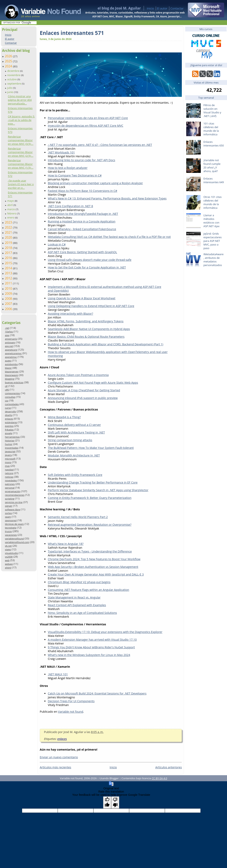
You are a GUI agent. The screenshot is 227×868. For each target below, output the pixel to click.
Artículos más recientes (55, 767)
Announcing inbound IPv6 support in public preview (83, 398)
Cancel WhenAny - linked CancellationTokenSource (82, 229)
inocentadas (12, 448)
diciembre (14, 71)
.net (7, 328)
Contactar (177, 8)
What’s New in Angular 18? (66, 544)
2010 (9, 288)
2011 (9, 283)
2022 (9, 227)
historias (10, 440)
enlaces (9, 419)
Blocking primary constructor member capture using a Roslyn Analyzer (95, 183)
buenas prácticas (14, 382)
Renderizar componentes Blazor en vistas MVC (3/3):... (21, 140)
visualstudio (11, 553)
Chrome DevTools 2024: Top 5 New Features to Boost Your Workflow (94, 559)
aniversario (11, 339)
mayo (11, 201)
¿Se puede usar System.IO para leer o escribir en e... (21, 184)
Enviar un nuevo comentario (59, 757)
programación (13, 491)
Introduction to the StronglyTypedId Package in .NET (83, 214)
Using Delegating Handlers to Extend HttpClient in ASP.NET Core (91, 306)
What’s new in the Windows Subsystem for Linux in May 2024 (89, 655)
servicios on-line (14, 502)
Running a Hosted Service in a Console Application (82, 221)
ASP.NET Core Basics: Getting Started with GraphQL (82, 252)
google (8, 433)
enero (11, 217)
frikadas (9, 430)
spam (8, 517)
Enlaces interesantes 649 (214, 180)
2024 (9, 66)
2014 (9, 268)
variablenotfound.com (17, 542)
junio (11, 92)
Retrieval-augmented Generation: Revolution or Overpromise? (90, 525)
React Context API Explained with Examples (77, 605)
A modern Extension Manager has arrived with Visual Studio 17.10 (92, 640)
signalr (8, 506)
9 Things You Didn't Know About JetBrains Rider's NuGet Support (91, 647)
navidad (9, 470)
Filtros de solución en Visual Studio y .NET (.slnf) (212, 111)
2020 (9, 237)
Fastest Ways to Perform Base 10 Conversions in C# (83, 191)
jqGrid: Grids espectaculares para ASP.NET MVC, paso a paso (212, 241)
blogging (9, 379)
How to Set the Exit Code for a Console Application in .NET (87, 267)
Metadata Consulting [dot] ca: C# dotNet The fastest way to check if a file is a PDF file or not (109, 237)
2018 (9, 248)
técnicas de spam (14, 524)
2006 (9, 309)
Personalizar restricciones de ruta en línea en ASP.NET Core (88, 118)
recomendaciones (15, 495)
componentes (12, 393)
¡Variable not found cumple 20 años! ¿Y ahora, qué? (212, 166)
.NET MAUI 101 (58, 674)
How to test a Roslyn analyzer (68, 168)
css (7, 401)
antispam (10, 342)
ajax (7, 335)
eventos (9, 426)
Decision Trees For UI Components (71, 701)
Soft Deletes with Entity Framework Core (75, 475)
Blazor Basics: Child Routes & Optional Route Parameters (86, 337)
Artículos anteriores (169, 767)
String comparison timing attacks (70, 440)
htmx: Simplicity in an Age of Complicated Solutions (82, 613)
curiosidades (12, 404)
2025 (9, 61)
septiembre (15, 84)
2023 (9, 222)
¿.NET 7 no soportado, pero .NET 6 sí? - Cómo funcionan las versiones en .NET (100, 145)
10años (9, 332)
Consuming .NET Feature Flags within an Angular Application (88, 590)
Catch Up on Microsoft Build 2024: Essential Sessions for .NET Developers (97, 693)
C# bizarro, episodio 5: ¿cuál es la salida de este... (21, 120)
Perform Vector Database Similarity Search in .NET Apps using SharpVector (98, 490)
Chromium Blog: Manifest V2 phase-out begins (79, 582)
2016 (9, 258)
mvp (7, 466)
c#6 (7, 390)
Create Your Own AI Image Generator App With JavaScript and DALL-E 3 (96, 574)
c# (6, 386)
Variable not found (71, 712)
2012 (9, 278)
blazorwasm (12, 375)
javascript (10, 451)
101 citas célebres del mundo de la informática (211, 129)
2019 (9, 243)
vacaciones (11, 535)
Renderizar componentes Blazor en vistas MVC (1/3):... (21, 164)
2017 (9, 253)
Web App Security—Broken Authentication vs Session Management (93, 567)
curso (8, 408)
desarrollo (10, 411)
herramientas (12, 437)
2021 (9, 232)
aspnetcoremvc (13, 353)
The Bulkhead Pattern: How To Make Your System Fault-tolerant (91, 448)
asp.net (9, 346)
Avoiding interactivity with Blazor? (70, 314)
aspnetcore (11, 350)
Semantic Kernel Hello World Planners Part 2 (78, 517)
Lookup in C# (57, 244)
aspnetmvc (11, 357)
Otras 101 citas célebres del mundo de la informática (212, 202)
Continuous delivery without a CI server (74, 425)
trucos (8, 531)
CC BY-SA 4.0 (159, 778)
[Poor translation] (115, 802)
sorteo (8, 513)
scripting (10, 499)
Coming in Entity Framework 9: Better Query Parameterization (90, 498)
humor (9, 444)
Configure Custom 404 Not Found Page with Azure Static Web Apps (93, 383)
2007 (9, 304)
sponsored (11, 520)
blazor (8, 368)
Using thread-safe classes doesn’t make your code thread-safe (90, 260)
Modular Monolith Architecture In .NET (74, 455)
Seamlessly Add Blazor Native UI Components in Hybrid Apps (89, 329)
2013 (9, 273)
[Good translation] (107, 802)
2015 (9, 263)
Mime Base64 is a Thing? (64, 417)
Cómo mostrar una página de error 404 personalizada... (20, 100)
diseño (8, 415)
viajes (8, 549)
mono (8, 462)
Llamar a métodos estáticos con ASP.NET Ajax (211, 221)
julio (10, 88)
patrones (10, 484)
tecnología (10, 528)
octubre (12, 79)
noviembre (14, 75)
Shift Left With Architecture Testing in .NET (76, 432)
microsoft (10, 459)
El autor (162, 8)
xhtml (8, 568)
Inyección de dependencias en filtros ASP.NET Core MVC (86, 126)
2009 (9, 294)
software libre (12, 509)
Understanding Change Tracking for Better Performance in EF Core (93, 482)
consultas (10, 397)
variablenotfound (14, 538)
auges (8, 361)
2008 (9, 299)
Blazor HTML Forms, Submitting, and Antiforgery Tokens (86, 321)
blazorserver (12, 371)
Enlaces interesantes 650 (214, 144)
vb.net (8, 546)
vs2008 (9, 557)
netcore (9, 473)
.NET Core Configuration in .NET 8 (70, 206)
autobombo (11, 364)
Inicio (150, 8)
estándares (11, 422)
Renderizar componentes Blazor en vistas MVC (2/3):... (21, 152)
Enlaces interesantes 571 (72, 33)
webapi (9, 564)
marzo (11, 209)
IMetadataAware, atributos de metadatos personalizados (213, 260)
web (7, 560)
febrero (12, 213)
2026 (9, 56)
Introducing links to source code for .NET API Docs (82, 160)
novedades (11, 480)
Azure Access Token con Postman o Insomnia (78, 375)
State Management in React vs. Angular (74, 597)
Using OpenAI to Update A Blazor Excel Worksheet (82, 298)
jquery (8, 455)
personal (10, 488)
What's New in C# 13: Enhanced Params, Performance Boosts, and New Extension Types (107, 198)
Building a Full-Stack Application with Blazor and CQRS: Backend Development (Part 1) (106, 344)
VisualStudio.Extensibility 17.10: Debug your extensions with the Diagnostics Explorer (105, 632)
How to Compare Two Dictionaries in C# (75, 175)
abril (10, 205)
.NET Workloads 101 (61, 152)
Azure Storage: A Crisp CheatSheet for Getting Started (84, 390)
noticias (9, 477)
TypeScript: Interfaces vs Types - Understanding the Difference (90, 551)
